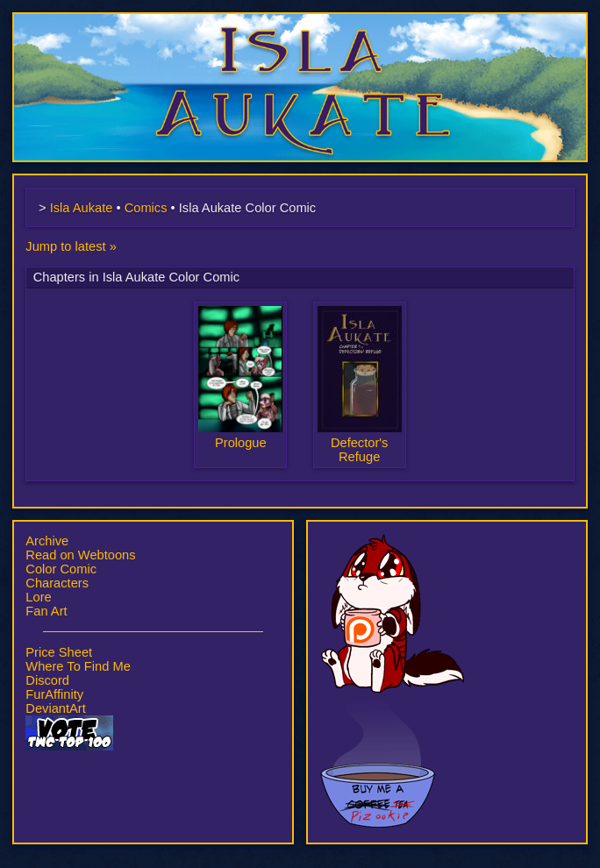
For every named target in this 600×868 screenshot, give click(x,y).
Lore (38, 597)
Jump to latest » (71, 246)
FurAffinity (54, 694)
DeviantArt (55, 708)
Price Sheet (59, 652)
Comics (146, 208)
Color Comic (61, 569)
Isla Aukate (300, 21)
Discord (47, 680)
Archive (47, 541)
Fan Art (46, 611)
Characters (57, 583)
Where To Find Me (78, 666)
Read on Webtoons (80, 555)
